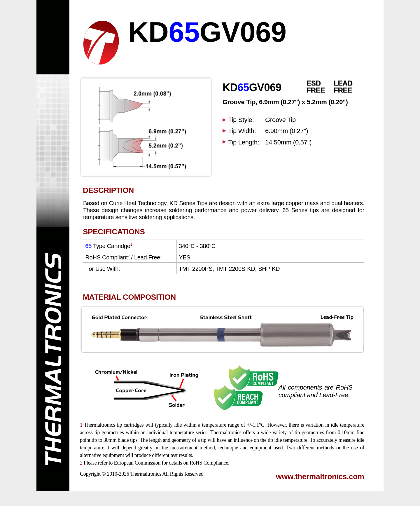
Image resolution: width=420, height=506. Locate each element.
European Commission (137, 463)
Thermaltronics (146, 474)
